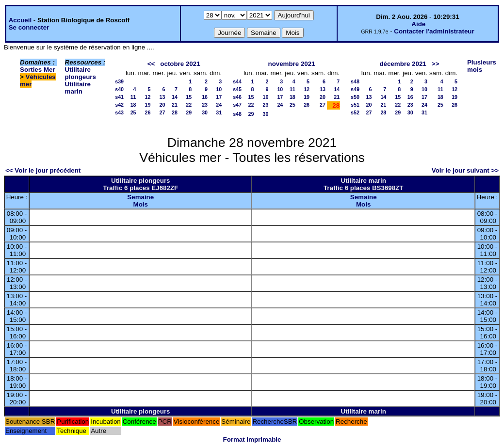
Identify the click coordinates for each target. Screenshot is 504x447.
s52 (355, 112)
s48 (237, 114)
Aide (418, 24)
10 (219, 89)
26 (148, 112)
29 (189, 112)
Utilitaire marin (78, 88)
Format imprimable (252, 439)
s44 (237, 81)
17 (219, 97)
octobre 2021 (180, 64)
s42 (119, 105)
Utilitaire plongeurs (81, 73)
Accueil (20, 20)
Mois (141, 204)
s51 (355, 105)
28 (175, 112)
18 (133, 105)
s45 (237, 89)
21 (175, 105)
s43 (119, 112)
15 (189, 97)
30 (205, 112)
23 (205, 105)
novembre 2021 (291, 64)
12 (148, 97)
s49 (355, 89)
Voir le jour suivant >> (465, 170)
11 (133, 97)
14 (175, 97)
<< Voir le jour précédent (43, 170)
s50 (355, 97)
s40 (119, 89)
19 (148, 105)
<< (151, 64)
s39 (119, 81)
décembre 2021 (403, 64)
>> (436, 64)
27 (163, 112)
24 (219, 105)
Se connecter (29, 27)
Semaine (140, 197)
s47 (237, 105)
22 (189, 105)
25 (133, 112)
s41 (119, 97)
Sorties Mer (38, 70)
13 (163, 97)
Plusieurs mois (482, 66)
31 (219, 112)
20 (163, 105)
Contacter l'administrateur (434, 31)
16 (205, 97)
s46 (237, 97)
